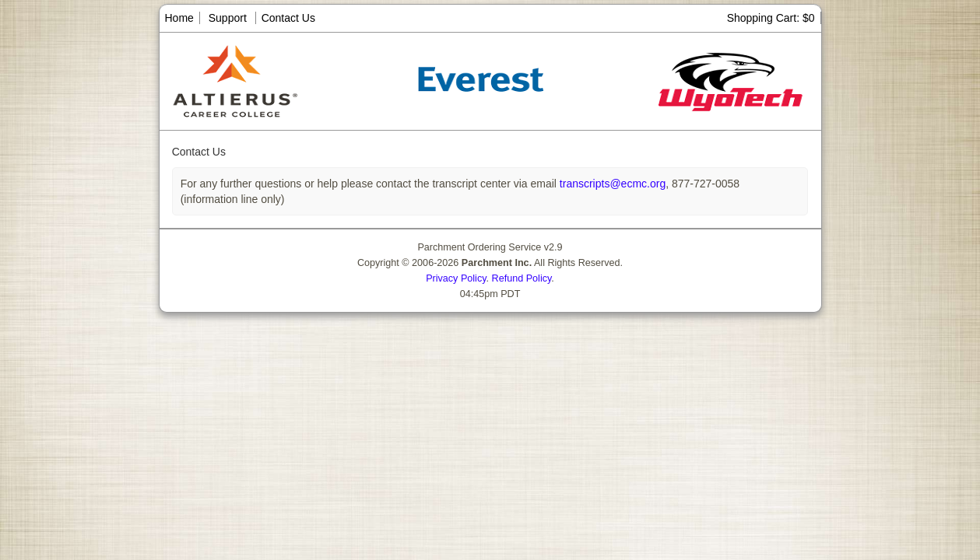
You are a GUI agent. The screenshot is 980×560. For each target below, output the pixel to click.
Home (179, 18)
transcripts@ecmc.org (611, 184)
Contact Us (288, 18)
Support (228, 18)
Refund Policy (522, 278)
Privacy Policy (456, 278)
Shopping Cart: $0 (771, 18)
